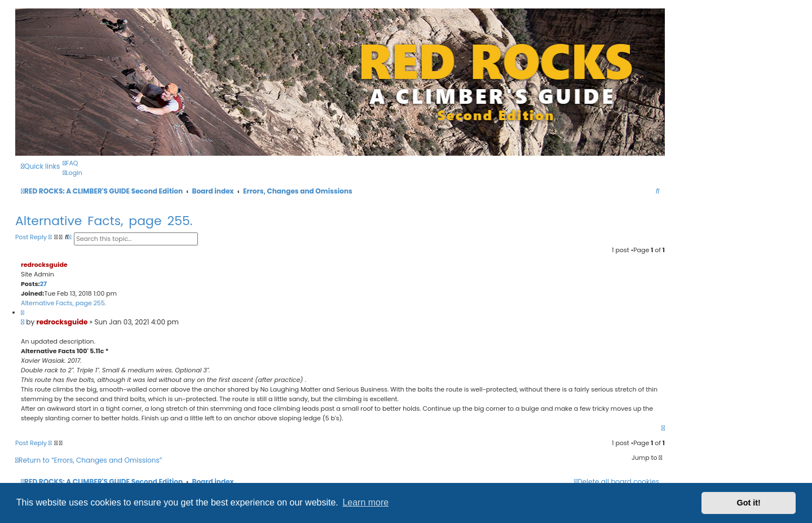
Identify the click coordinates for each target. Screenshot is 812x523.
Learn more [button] (365, 502)
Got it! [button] (749, 503)
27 (43, 284)
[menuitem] (70, 163)
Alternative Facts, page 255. (104, 221)
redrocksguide (44, 265)
